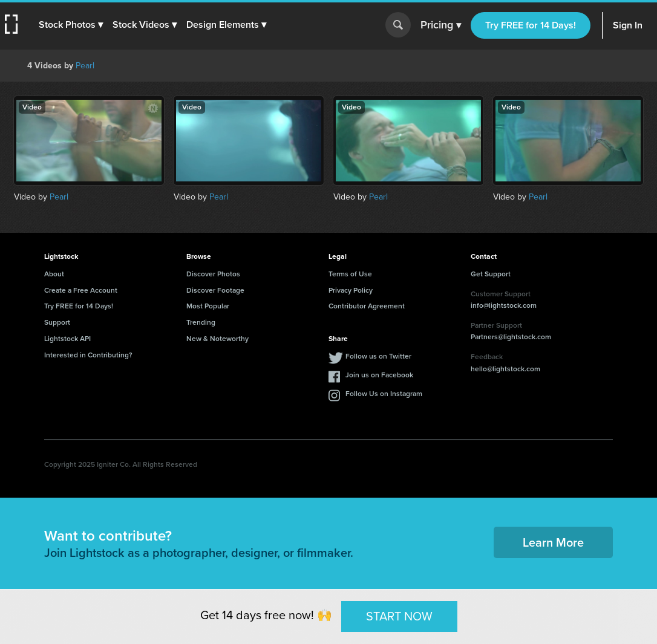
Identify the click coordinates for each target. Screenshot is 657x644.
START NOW (399, 616)
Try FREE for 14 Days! (531, 25)
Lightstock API (67, 339)
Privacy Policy (351, 290)
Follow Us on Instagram (384, 394)
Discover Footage (215, 290)
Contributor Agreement (367, 306)
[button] (71, 25)
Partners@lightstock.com (511, 337)
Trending (201, 322)
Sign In (628, 25)
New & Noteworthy (217, 339)
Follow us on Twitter (378, 356)
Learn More (553, 542)
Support (57, 322)
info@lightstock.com (504, 305)
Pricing (441, 25)
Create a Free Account (81, 290)
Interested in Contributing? (88, 355)
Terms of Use (350, 274)
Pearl (85, 66)
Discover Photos (213, 274)
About (54, 274)
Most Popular (208, 306)
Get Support (491, 274)
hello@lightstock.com (505, 369)
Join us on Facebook (379, 375)
